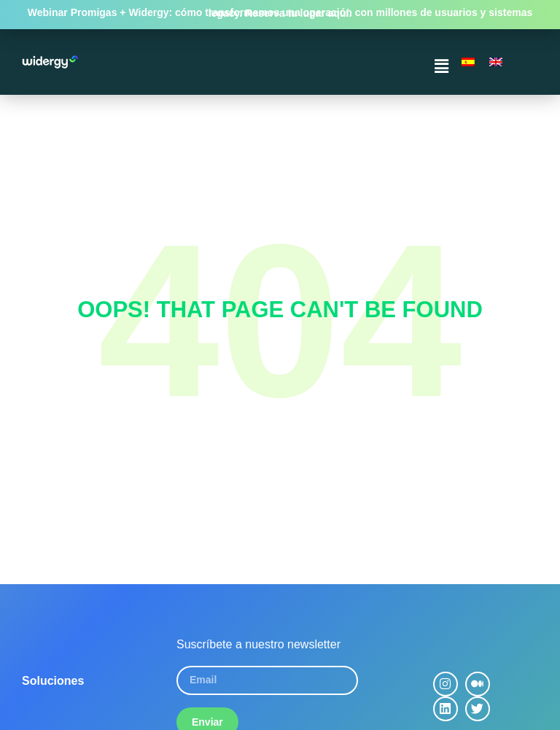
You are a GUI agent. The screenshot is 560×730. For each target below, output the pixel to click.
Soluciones (53, 681)
